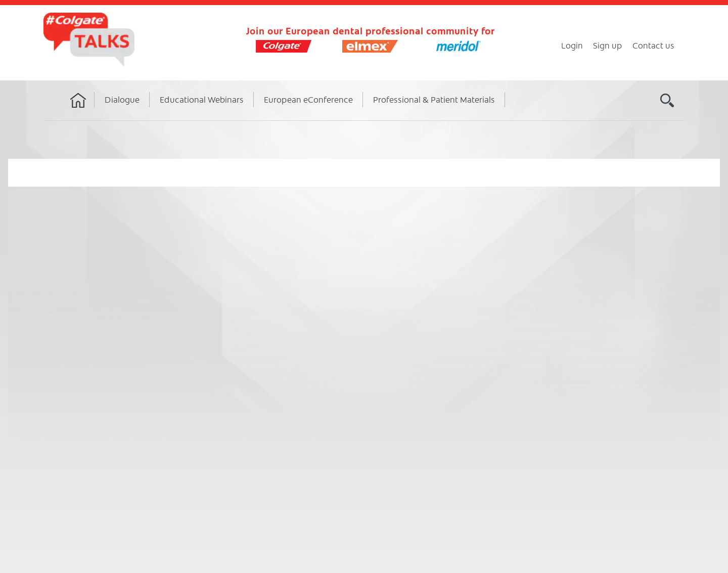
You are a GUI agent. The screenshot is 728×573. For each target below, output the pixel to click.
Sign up (608, 45)
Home (78, 110)
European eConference (308, 99)
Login (572, 45)
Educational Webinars (202, 99)
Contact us (653, 45)
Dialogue (122, 99)
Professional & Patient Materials (434, 99)
